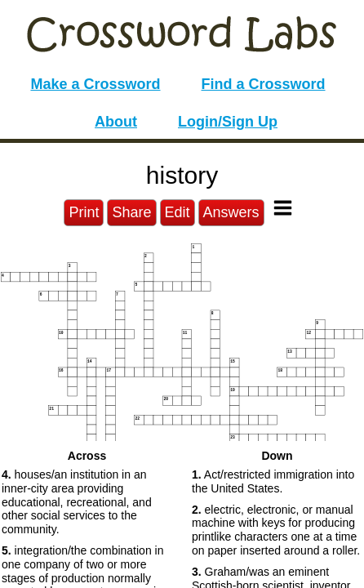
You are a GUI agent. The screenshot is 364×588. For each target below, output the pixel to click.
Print (84, 212)
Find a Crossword (264, 84)
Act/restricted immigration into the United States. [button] (273, 481)
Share (131, 212)
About (116, 122)
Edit (178, 212)
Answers (231, 212)
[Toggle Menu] (283, 208)
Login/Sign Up (228, 122)
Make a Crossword (95, 84)
